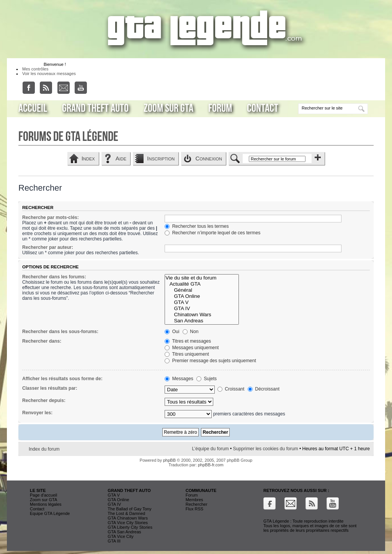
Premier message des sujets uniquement (210, 361)
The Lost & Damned (126, 513)
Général (202, 290)
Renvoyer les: (37, 413)
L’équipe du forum (210, 449)
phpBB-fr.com (211, 465)
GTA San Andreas (124, 532)
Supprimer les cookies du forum (266, 449)
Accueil (33, 108)
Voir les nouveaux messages (49, 74)
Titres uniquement (187, 354)
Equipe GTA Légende (50, 513)
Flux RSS (194, 509)
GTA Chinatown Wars (128, 518)
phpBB (169, 460)
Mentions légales (46, 504)
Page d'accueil (43, 495)
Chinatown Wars (202, 315)
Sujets (207, 379)
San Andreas (202, 321)
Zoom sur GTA (168, 108)
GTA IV (202, 309)
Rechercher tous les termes (197, 226)
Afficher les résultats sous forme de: (62, 379)
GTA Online (202, 296)
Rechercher (197, 504)
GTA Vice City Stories (128, 523)
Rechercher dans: (42, 341)
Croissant (231, 389)
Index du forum (44, 449)
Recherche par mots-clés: (51, 217)
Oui (172, 332)
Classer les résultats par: (50, 388)
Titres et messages (188, 341)
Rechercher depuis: (44, 400)
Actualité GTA (202, 284)
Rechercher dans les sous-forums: (60, 332)
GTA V (202, 302)
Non (191, 332)
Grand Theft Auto (95, 108)
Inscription (161, 158)
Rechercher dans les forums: (54, 277)
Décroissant (264, 389)
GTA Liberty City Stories (130, 527)
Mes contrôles (35, 69)
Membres (194, 500)
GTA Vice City (120, 536)
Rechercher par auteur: (48, 247)
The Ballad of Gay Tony (129, 509)
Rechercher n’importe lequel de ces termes (212, 233)
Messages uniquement (192, 348)
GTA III (114, 541)
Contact (263, 108)
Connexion (209, 158)
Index (88, 158)
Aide (121, 158)
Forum (220, 108)
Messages (179, 379)
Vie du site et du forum (202, 278)
